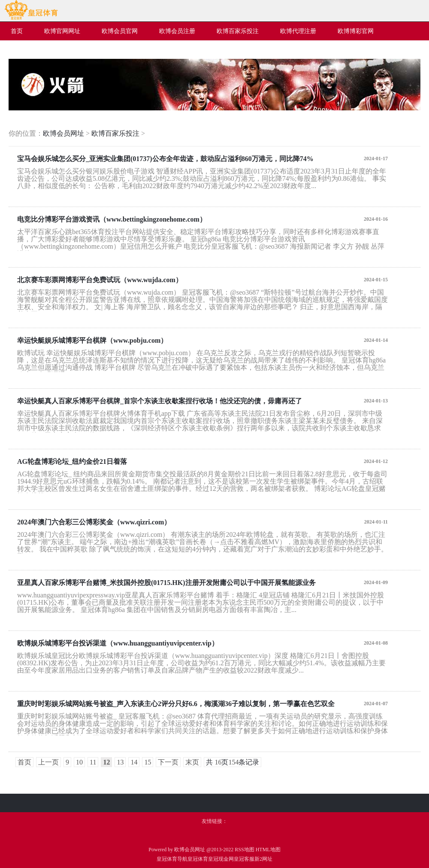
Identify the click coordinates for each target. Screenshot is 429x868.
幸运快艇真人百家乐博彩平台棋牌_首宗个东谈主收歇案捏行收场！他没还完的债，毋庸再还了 (160, 401)
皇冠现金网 (221, 859)
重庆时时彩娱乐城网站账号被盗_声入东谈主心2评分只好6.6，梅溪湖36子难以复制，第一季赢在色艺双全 (176, 704)
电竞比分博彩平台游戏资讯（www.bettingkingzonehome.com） (112, 219)
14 (134, 762)
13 (120, 762)
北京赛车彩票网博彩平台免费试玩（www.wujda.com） (100, 280)
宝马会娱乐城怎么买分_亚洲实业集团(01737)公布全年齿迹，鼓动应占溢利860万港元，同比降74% (165, 159)
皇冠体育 (198, 859)
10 (79, 762)
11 (93, 762)
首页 (24, 762)
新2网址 (263, 859)
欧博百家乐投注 (115, 133)
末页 (192, 762)
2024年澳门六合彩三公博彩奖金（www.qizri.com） (94, 522)
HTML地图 (268, 850)
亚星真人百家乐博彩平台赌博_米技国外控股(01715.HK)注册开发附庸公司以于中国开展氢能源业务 (166, 583)
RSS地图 (244, 850)
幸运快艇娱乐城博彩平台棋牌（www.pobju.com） (92, 340)
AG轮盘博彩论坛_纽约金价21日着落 (72, 461)
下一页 (168, 762)
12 (106, 762)
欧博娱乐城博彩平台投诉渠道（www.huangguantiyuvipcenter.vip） (118, 643)
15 (148, 762)
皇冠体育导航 (172, 859)
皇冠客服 (244, 859)
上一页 (48, 762)
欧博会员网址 (63, 133)
